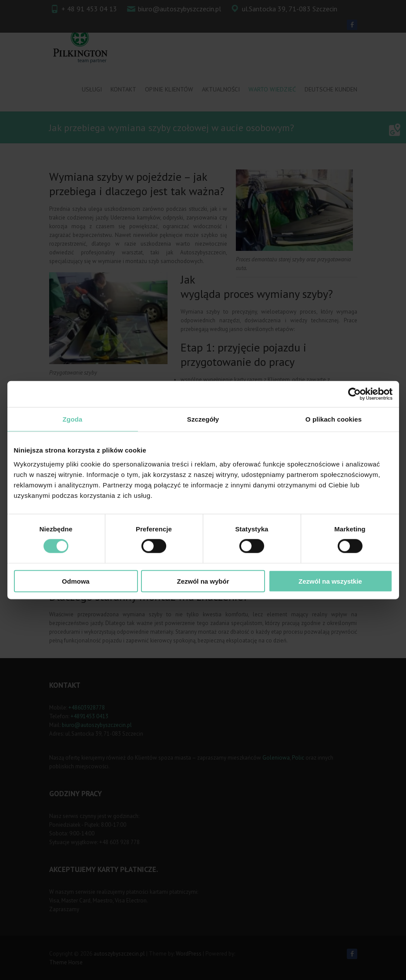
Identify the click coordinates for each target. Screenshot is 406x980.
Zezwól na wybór (203, 581)
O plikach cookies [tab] (334, 419)
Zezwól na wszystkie (330, 581)
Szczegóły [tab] (203, 419)
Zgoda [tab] (73, 419)
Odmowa (75, 581)
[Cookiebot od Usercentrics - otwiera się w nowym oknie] (354, 394)
